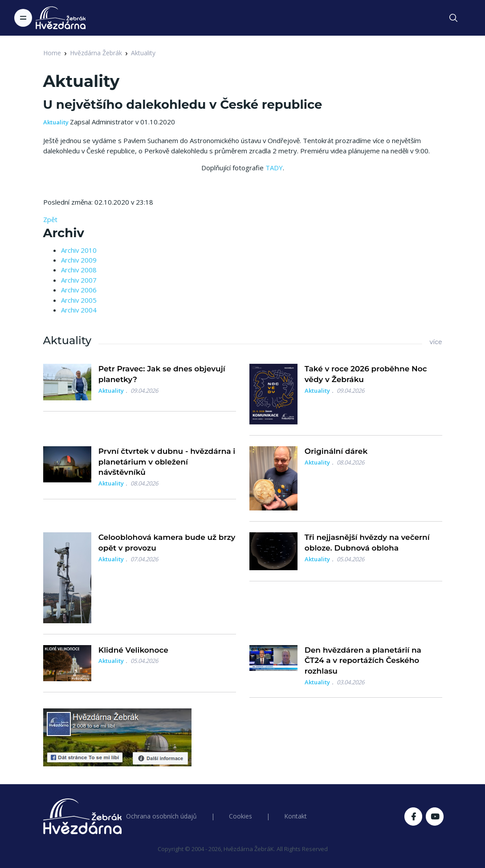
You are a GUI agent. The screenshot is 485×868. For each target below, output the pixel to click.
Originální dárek (336, 451)
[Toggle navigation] (23, 18)
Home (52, 53)
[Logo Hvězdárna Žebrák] (61, 18)
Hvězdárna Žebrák (96, 53)
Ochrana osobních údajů (161, 816)
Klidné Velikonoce (133, 650)
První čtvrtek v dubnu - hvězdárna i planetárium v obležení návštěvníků (167, 462)
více (436, 342)
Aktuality (143, 53)
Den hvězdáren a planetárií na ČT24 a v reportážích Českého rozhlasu (363, 661)
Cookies (240, 816)
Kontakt (295, 816)
